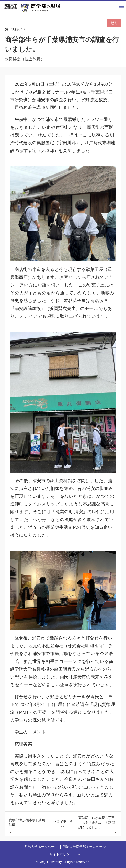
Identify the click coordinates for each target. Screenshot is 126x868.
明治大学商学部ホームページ (84, 847)
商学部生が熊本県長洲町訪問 (27, 822)
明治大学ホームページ (41, 847)
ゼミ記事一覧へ (63, 824)
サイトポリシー (61, 854)
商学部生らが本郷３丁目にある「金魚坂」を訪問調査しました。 (97, 823)
